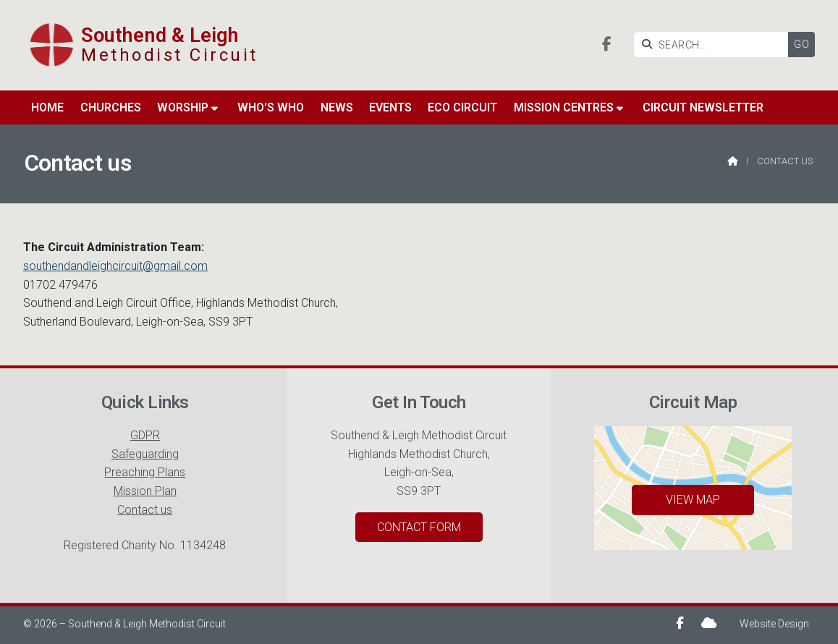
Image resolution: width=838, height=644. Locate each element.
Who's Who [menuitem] (271, 109)
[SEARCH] (715, 45)
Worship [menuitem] (183, 109)
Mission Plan (145, 491)
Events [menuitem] (390, 109)
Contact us (145, 510)
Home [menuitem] (47, 109)
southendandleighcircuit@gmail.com (115, 266)
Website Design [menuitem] (774, 624)
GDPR (145, 435)
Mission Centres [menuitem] (564, 109)
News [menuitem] (337, 109)
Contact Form (419, 527)
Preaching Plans (145, 472)
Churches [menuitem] (111, 109)
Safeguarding (145, 454)
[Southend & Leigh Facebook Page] (607, 45)
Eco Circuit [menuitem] (462, 109)
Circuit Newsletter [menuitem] (703, 109)
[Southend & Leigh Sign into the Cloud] (709, 623)
